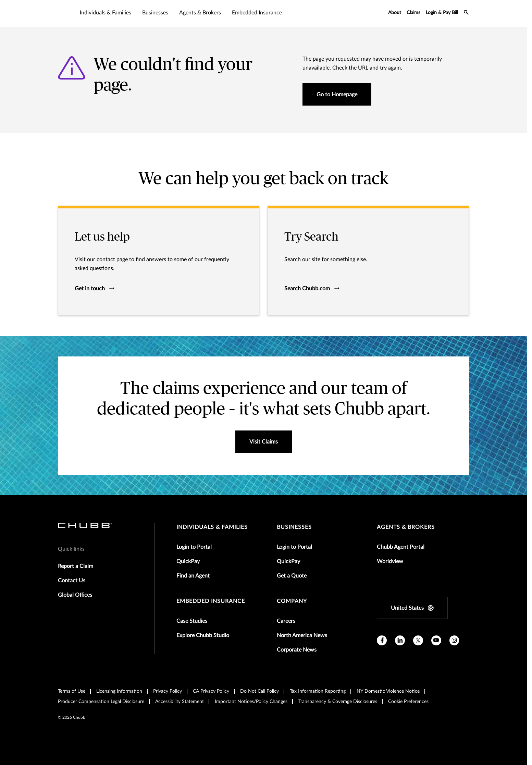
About (395, 13)
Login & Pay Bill (442, 13)
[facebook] (382, 640)
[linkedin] (400, 640)
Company (292, 601)
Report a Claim (76, 566)
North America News (302, 635)
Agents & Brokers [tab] (200, 13)
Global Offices (75, 595)
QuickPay (188, 561)
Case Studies (192, 621)
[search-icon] (466, 13)
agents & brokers (406, 527)
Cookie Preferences (408, 702)
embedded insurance (211, 601)
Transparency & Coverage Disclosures (338, 702)
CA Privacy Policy (211, 691)
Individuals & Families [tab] (106, 13)
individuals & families (212, 527)
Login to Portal (194, 547)
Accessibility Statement (180, 702)
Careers (286, 621)
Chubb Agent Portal (401, 547)
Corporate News (297, 650)
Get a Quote (292, 576)
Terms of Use (72, 691)
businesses (294, 527)
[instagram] (454, 640)
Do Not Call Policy (259, 691)
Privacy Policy (168, 691)
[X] (418, 640)
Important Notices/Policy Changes (251, 702)
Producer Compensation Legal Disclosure (101, 702)
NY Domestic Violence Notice (388, 691)
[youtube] (436, 640)
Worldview (390, 561)
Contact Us (72, 581)
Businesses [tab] (155, 13)
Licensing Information (119, 691)
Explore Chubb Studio (203, 635)
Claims (413, 13)
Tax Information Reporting (318, 691)
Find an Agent (193, 576)
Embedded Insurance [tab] (257, 13)
